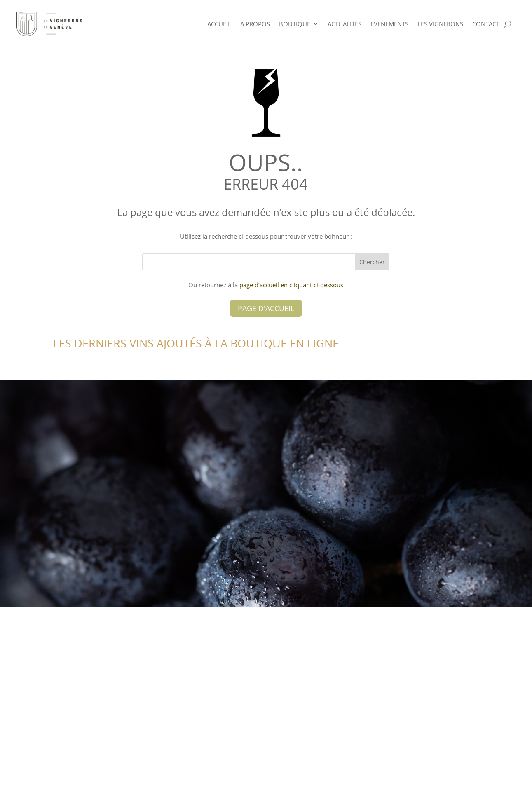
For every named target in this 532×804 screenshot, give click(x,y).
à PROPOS (255, 24)
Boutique (295, 24)
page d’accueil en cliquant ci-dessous (291, 285)
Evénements (389, 24)
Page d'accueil (266, 308)
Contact (486, 24)
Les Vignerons (440, 24)
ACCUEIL (219, 24)
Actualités (345, 24)
